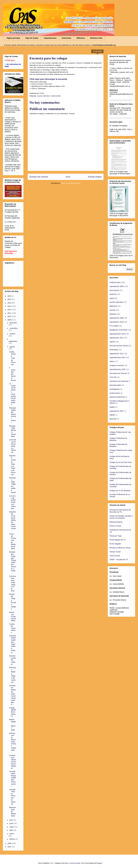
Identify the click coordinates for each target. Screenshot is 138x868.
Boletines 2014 (96, 38)
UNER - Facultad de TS (119, 560)
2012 (10, 310)
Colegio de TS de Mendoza (120, 491)
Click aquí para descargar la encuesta (48, 79)
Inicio (68, 177)
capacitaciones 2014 (118, 357)
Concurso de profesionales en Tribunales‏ (12, 502)
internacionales (115, 385)
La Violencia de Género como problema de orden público (12, 394)
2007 (10, 847)
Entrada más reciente (39, 177)
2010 (10, 316)
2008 (10, 843)
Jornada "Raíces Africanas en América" (12, 797)
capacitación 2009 (117, 286)
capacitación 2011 (117, 338)
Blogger (99, 863)
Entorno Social (115, 526)
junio (11, 823)
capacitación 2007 (117, 411)
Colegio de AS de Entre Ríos (121, 462)
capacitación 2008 (117, 318)
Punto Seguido (115, 544)
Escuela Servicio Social (119, 346)
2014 (10, 303)
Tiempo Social (115, 552)
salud (112, 298)
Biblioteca (81, 38)
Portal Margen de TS (118, 540)
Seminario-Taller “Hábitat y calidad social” (12, 485)
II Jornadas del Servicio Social (12, 374)
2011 (10, 313)
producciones (115, 393)
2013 (10, 306)
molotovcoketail (75, 863)
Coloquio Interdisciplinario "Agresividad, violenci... (12, 644)
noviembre (13, 328)
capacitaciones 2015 (118, 369)
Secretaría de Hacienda (119, 381)
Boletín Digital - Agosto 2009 (12, 725)
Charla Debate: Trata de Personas (12, 358)
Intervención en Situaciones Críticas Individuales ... (12, 743)
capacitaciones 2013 (118, 334)
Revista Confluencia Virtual (120, 548)
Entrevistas (67, 38)
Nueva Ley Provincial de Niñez (12, 616)
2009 (10, 320)
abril (11, 830)
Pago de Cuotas (32, 38)
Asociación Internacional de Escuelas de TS (120, 511)
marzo (12, 834)
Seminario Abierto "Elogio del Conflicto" (12, 675)
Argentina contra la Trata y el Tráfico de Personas (12, 465)
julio (11, 820)
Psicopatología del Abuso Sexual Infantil (12, 415)
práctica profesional (117, 397)
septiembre (13, 341)
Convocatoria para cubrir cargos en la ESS (12, 584)
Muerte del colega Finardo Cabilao (12, 602)
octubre (12, 334)
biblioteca (113, 306)
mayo (12, 827)
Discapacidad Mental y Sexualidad (12, 431)
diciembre (13, 323)
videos (112, 361)
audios (112, 407)
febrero (12, 839)
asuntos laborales (43, 96)
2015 (10, 299)
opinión (112, 342)
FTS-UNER (114, 326)
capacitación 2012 (117, 354)
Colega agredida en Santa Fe (12, 712)
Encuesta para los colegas (12, 660)
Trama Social (115, 556)
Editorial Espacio (116, 522)
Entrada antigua (95, 177)
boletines (113, 314)
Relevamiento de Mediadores (12, 812)
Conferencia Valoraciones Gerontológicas (12, 762)
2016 (10, 296)
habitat (112, 415)
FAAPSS (113, 294)
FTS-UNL (113, 377)
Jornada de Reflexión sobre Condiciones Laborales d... (12, 695)
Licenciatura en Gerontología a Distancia (12, 446)
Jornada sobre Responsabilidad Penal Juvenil (12, 779)
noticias (112, 310)
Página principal (13, 38)
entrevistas (114, 350)
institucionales (56, 96)
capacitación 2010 (117, 322)
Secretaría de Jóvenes (118, 373)
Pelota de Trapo (116, 536)
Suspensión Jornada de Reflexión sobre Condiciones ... (12, 521)
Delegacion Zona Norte (119, 330)
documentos (114, 290)
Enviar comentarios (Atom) (71, 183)
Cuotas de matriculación (12, 628)
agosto (12, 347)
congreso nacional (117, 365)
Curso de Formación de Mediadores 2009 (12, 541)
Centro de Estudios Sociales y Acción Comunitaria (121, 517)
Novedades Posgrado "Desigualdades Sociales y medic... (13, 562)
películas (113, 419)
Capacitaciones (50, 38)
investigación (115, 389)
